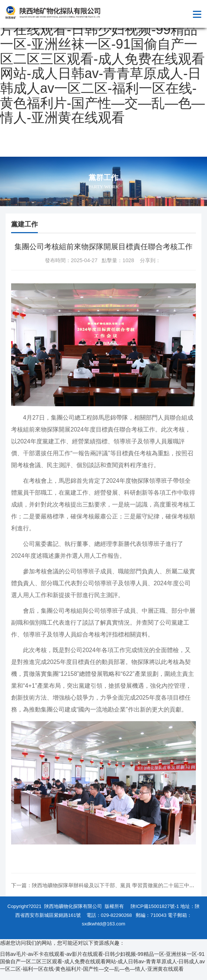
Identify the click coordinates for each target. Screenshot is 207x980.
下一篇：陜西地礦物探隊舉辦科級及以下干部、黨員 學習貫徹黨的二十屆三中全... (105, 885)
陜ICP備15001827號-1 (155, 906)
